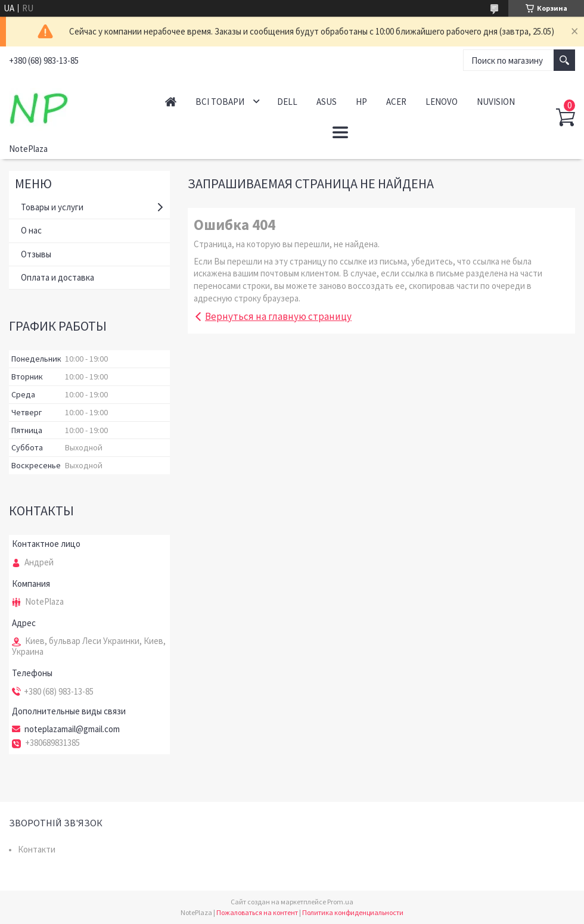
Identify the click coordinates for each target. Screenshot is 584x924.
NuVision (496, 102)
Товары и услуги (52, 207)
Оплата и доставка (58, 277)
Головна (171, 102)
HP (361, 102)
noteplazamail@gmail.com (72, 729)
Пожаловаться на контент (257, 912)
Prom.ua (340, 902)
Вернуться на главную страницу (278, 316)
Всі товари (220, 102)
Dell (287, 102)
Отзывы (36, 254)
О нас (31, 230)
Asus (327, 102)
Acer (396, 102)
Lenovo (442, 102)
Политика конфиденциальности (353, 912)
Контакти (37, 849)
